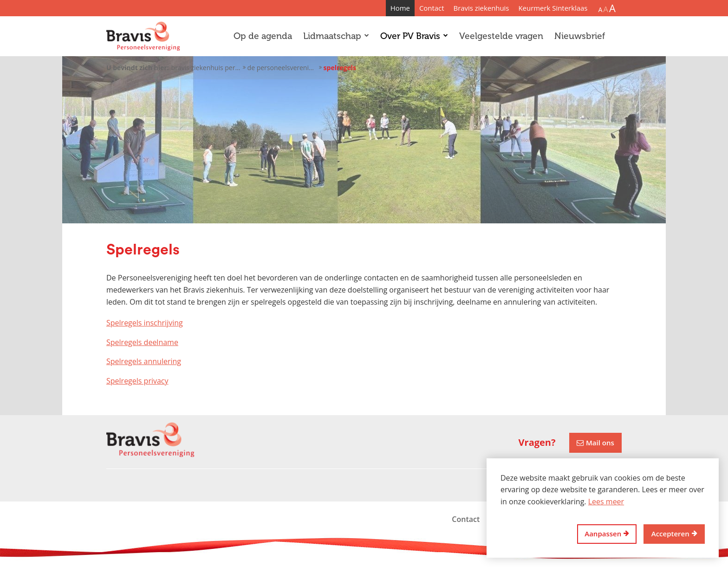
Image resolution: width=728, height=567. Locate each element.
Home (400, 8)
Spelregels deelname (142, 342)
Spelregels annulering (144, 361)
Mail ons (600, 443)
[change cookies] (607, 534)
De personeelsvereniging (282, 68)
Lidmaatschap (336, 36)
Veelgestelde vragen (501, 36)
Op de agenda (263, 36)
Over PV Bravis (414, 36)
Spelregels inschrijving (145, 323)
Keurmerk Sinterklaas (553, 8)
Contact (432, 8)
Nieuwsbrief (580, 36)
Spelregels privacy (137, 381)
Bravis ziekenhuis (481, 8)
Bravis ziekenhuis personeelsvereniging (206, 68)
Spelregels (340, 68)
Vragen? (537, 443)
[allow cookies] (674, 534)
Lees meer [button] (606, 502)
